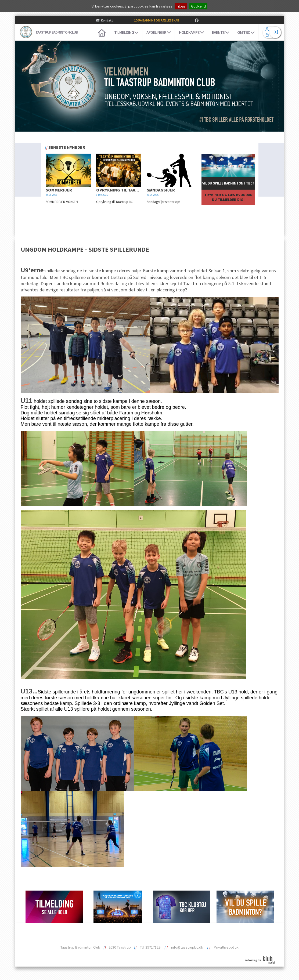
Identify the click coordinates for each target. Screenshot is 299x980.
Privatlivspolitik (226, 947)
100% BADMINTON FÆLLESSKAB (157, 20)
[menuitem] (102, 32)
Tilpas (181, 6)
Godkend (198, 6)
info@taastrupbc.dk (187, 947)
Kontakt (107, 20)
